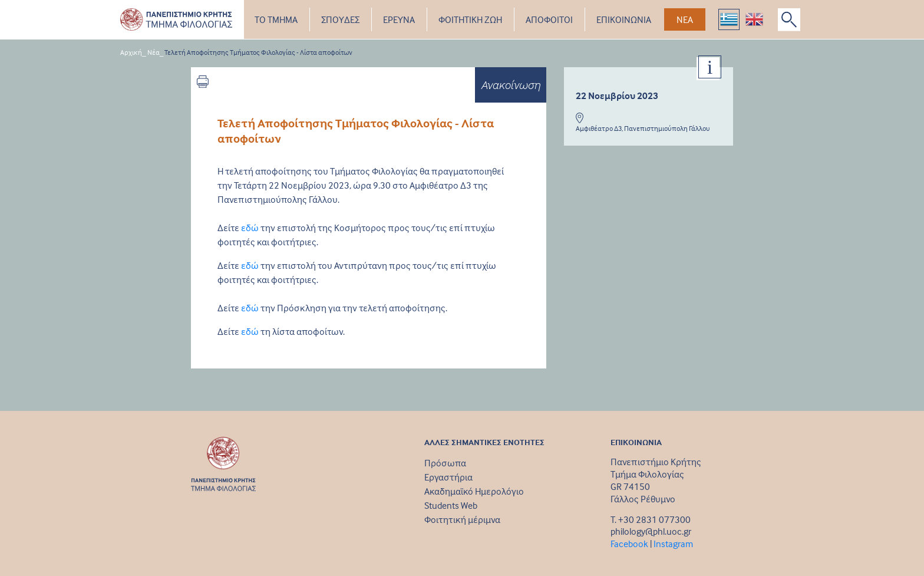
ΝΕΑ (685, 19)
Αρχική (131, 52)
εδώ (250, 228)
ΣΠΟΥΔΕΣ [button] (340, 19)
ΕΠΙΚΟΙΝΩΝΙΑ (624, 19)
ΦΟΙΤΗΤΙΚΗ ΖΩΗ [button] (470, 19)
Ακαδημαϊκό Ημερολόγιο (474, 491)
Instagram (673, 544)
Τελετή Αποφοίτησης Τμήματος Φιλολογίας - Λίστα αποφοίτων (258, 52)
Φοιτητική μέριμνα (462, 519)
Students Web (451, 505)
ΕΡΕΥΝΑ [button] (399, 19)
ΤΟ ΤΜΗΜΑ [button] (276, 19)
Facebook (629, 544)
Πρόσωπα (445, 463)
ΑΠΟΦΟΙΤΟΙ (549, 19)
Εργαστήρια (448, 477)
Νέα (154, 52)
